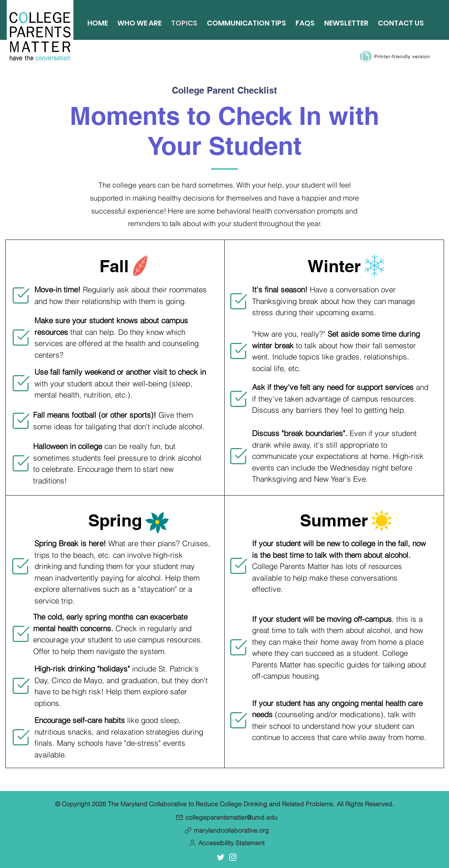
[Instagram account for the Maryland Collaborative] (233, 857)
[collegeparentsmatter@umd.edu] (227, 817)
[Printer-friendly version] (403, 56)
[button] (227, 843)
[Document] (366, 56)
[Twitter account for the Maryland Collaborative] (221, 857)
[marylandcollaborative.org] (227, 830)
